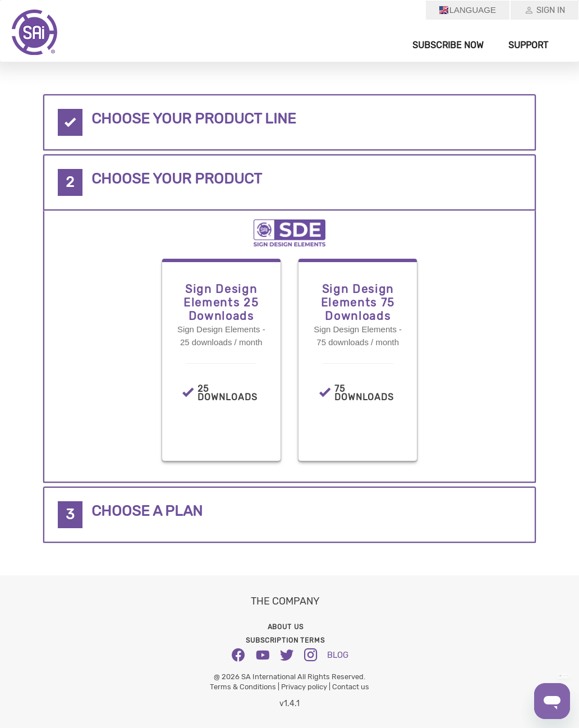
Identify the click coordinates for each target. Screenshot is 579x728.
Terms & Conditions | (245, 687)
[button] (290, 122)
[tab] (290, 122)
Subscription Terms (285, 640)
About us (286, 627)
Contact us (351, 687)
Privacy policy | (307, 687)
